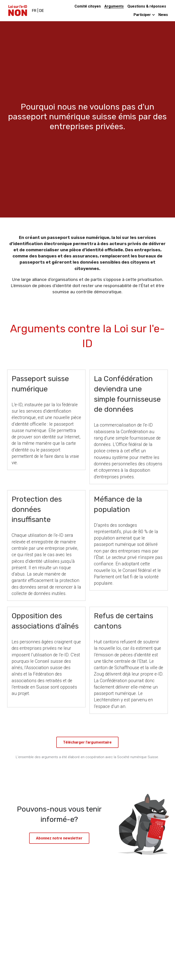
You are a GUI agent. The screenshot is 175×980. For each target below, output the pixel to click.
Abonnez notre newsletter (59, 838)
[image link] (18, 10)
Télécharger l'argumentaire (87, 742)
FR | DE (38, 10)
